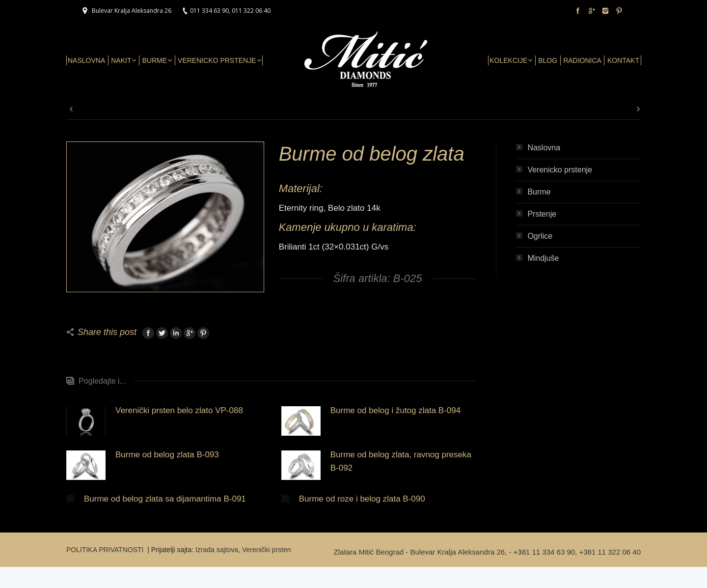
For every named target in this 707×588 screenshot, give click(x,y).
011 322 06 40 (251, 11)
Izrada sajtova (217, 550)
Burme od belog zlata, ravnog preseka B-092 (401, 461)
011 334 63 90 (209, 11)
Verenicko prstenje (560, 170)
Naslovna (544, 148)
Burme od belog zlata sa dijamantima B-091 (165, 499)
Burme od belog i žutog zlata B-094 (396, 410)
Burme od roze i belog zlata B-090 (362, 499)
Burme (539, 192)
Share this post (107, 332)
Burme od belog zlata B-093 (167, 455)
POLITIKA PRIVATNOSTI (106, 550)
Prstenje (542, 214)
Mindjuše (543, 258)
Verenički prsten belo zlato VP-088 (179, 410)
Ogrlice (540, 236)
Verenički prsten (267, 550)
